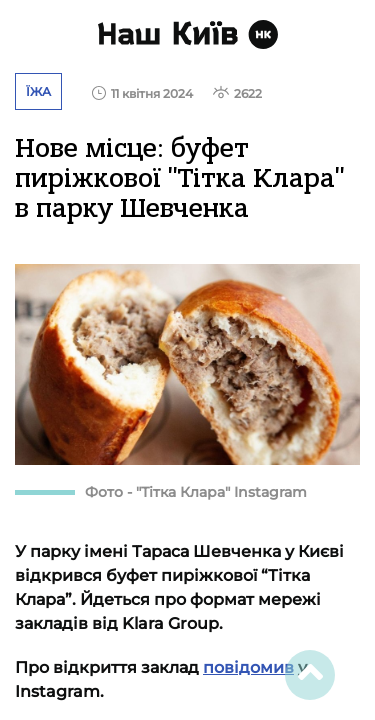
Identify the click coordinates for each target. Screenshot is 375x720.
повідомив (248, 667)
